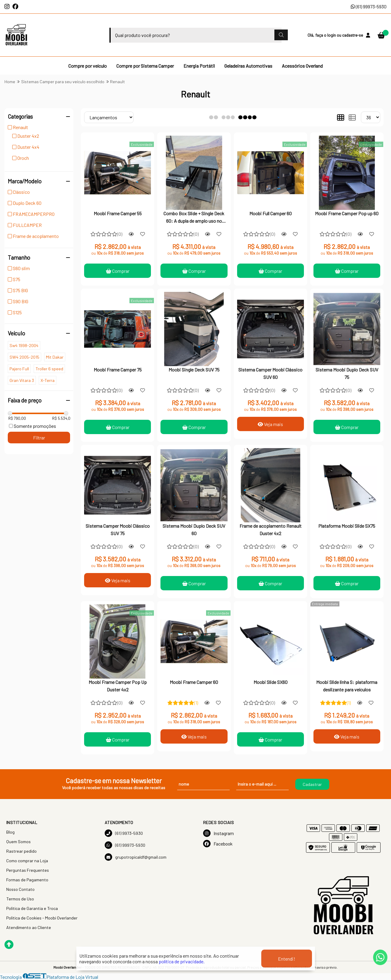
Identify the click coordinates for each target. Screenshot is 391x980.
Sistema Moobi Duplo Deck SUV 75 (347, 373)
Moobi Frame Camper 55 (118, 213)
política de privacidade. (182, 961)
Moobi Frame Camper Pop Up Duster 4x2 (118, 686)
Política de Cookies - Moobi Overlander (42, 918)
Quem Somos (18, 842)
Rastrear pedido (21, 851)
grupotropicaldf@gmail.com (136, 857)
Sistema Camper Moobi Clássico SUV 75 (118, 529)
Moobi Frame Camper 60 (194, 682)
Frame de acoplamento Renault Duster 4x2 (271, 529)
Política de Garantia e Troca (32, 908)
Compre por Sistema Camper (145, 66)
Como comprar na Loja (27, 861)
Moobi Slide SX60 (271, 682)
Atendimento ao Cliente (29, 927)
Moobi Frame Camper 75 (118, 370)
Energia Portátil (199, 66)
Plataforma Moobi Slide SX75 (347, 526)
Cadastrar (312, 784)
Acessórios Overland (302, 66)
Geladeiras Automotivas (248, 66)
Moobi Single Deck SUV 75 (194, 370)
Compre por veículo (88, 66)
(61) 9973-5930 (124, 833)
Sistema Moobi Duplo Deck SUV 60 (194, 529)
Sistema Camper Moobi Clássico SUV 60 (270, 373)
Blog (10, 832)
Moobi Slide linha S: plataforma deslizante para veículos (347, 686)
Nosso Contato (20, 889)
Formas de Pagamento (27, 880)
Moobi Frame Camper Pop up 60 (347, 213)
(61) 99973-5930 (369, 6)
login (332, 35)
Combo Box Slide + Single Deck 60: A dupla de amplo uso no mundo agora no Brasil (194, 218)
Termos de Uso (20, 899)
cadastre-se (353, 35)
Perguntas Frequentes (28, 870)
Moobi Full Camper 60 (271, 213)
